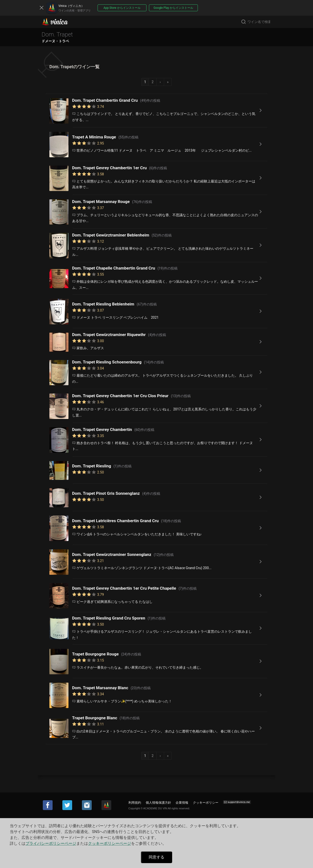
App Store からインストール (122, 8)
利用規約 (135, 803)
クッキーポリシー (206, 803)
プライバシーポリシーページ (51, 843)
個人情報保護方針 (158, 803)
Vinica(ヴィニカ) (59, 22)
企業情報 (182, 803)
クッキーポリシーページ (110, 843)
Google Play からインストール (173, 8)
